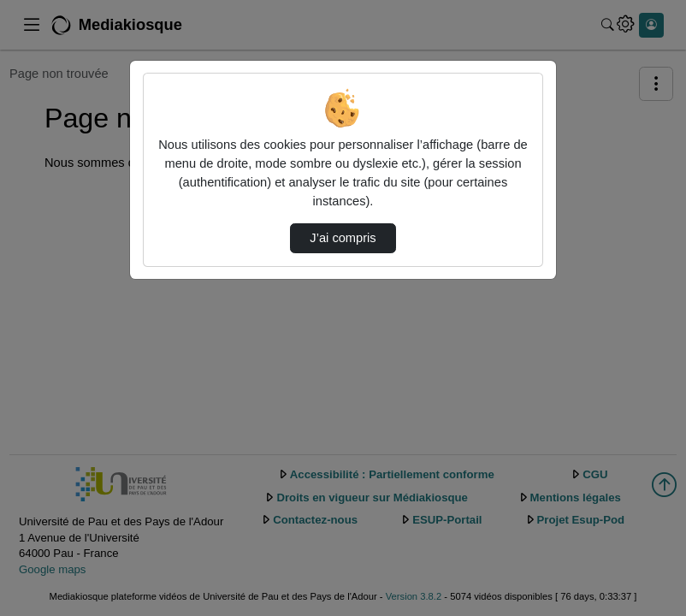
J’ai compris (343, 238)
